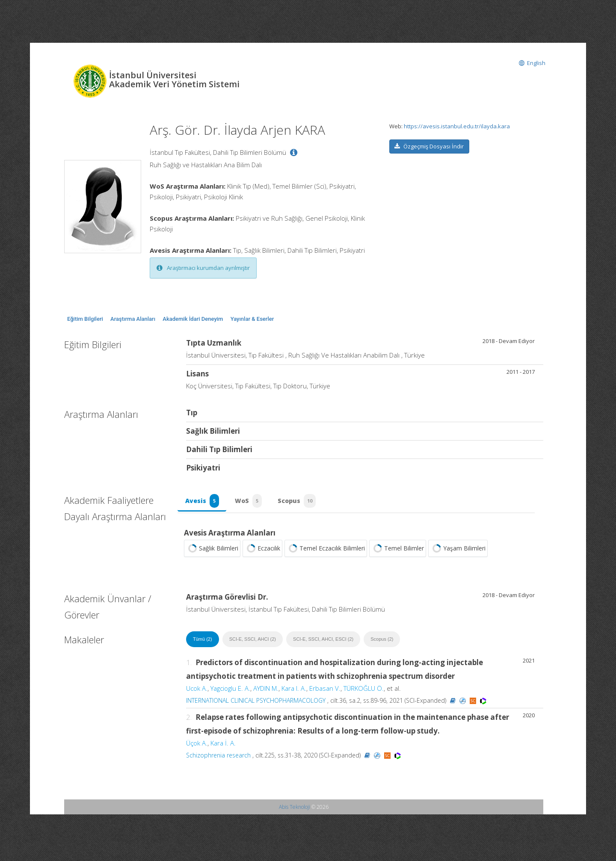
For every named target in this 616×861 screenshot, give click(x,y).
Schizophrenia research (218, 759)
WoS (251, 503)
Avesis (203, 503)
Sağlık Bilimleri (212, 552)
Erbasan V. (325, 692)
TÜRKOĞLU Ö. (364, 692)
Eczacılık (262, 552)
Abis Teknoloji (295, 811)
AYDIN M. (266, 692)
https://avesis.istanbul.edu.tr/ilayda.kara (457, 126)
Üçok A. (197, 747)
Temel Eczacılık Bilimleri (326, 552)
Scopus (302, 503)
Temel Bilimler (398, 552)
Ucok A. (197, 692)
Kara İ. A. (223, 747)
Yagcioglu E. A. (230, 692)
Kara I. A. (294, 692)
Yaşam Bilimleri (458, 552)
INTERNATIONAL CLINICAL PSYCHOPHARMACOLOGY (256, 704)
